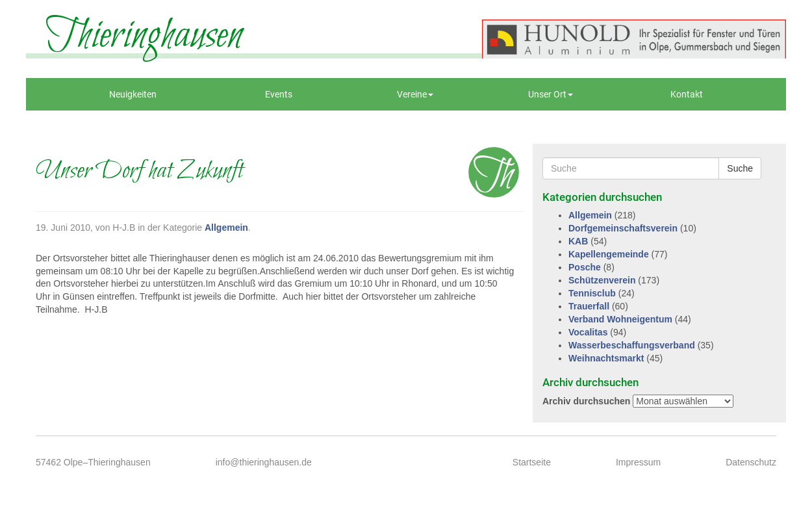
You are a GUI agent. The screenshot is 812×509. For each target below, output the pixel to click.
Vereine (415, 94)
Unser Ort (551, 94)
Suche (740, 168)
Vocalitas (588, 332)
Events (279, 94)
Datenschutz (751, 462)
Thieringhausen (144, 36)
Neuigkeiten (133, 94)
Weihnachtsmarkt (606, 358)
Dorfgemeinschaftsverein (623, 228)
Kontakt (687, 94)
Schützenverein (602, 280)
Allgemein (226, 228)
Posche (585, 267)
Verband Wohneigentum (620, 319)
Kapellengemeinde (609, 254)
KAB (578, 241)
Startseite (532, 462)
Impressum (638, 462)
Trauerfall (589, 306)
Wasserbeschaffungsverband (632, 345)
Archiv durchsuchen (586, 401)
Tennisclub (592, 293)
